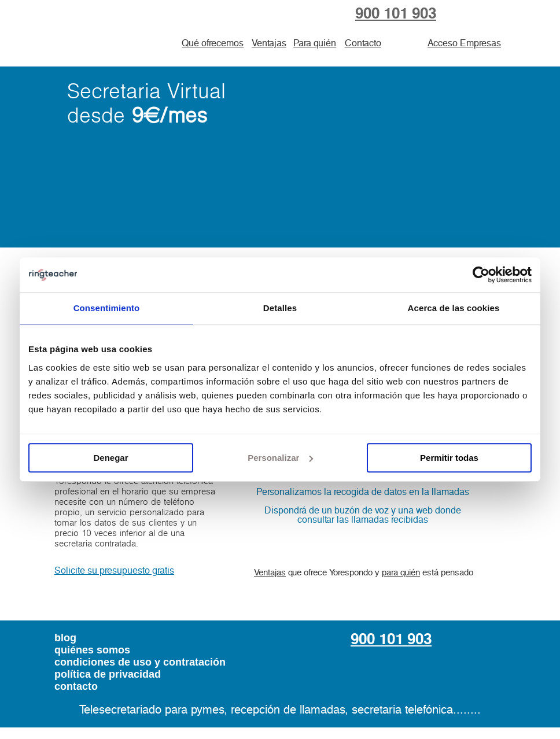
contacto (76, 686)
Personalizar (280, 458)
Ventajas (269, 43)
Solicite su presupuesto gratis (114, 571)
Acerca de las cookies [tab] (454, 308)
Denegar (110, 458)
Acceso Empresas (464, 43)
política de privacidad (108, 674)
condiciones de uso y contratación (140, 662)
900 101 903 (396, 14)
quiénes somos (92, 650)
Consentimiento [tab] (107, 308)
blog (65, 638)
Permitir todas (449, 458)
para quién (401, 573)
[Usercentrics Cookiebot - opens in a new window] (481, 275)
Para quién (315, 43)
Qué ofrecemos (213, 43)
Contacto (363, 43)
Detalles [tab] (280, 308)
